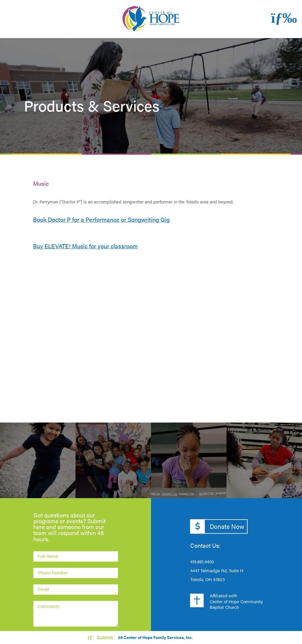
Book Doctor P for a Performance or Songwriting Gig (101, 219)
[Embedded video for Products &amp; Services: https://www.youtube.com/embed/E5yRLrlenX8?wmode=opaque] (151, 332)
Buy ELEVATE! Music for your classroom (85, 246)
